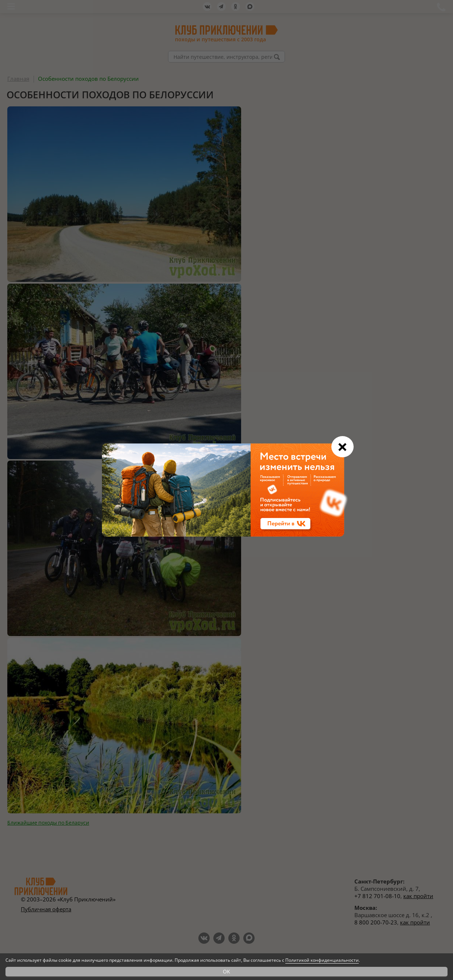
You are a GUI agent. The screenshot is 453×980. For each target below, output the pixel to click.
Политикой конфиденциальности (322, 960)
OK (226, 971)
